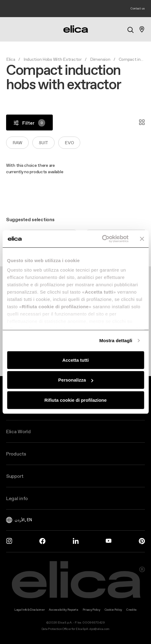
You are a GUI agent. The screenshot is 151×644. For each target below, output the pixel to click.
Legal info (17, 498)
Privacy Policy (92, 610)
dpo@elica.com (99, 629)
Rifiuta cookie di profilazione (75, 400)
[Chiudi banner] (142, 239)
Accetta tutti (75, 360)
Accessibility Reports (63, 610)
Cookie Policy (113, 610)
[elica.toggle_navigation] (9, 29)
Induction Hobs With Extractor (53, 59)
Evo (69, 143)
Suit (43, 143)
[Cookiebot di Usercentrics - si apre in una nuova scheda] (102, 239)
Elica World (18, 431)
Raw (17, 143)
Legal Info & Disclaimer (30, 610)
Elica (11, 59)
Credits (131, 610)
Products (16, 454)
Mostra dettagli (116, 340)
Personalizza (76, 380)
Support (15, 476)
